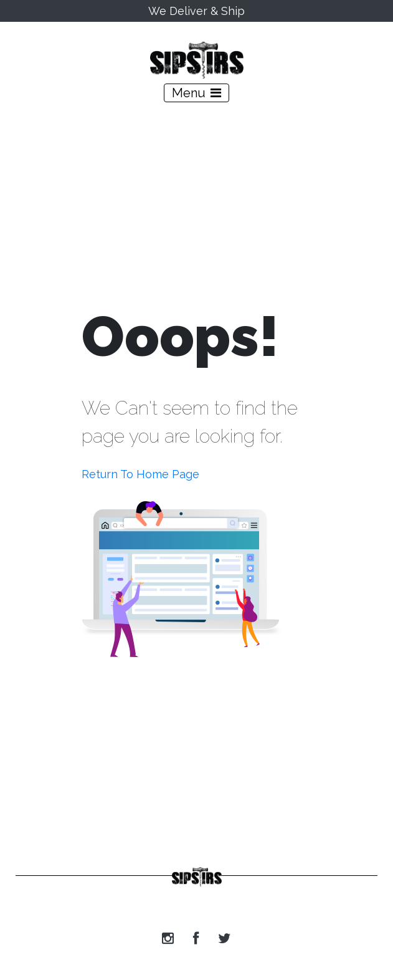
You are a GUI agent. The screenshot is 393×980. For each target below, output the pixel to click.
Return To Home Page (140, 474)
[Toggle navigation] (196, 93)
